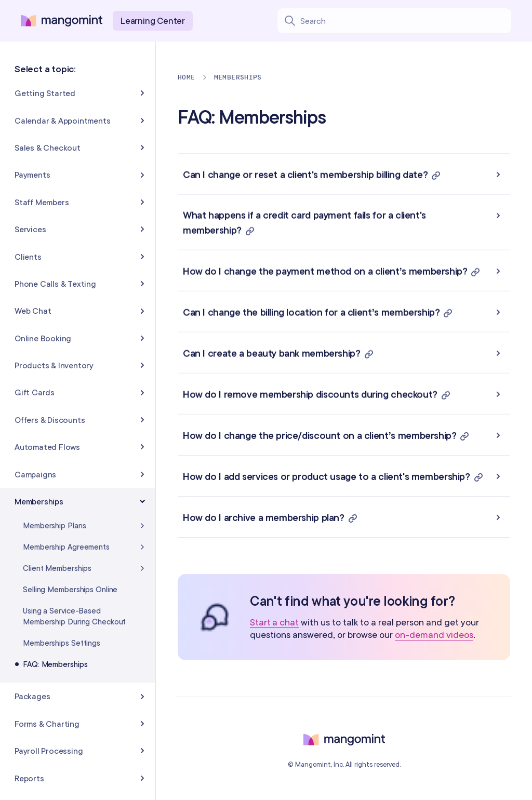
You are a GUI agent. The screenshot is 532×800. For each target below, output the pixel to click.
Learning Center (153, 21)
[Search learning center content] (405, 21)
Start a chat (274, 623)
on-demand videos (434, 635)
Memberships (238, 77)
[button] (344, 174)
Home (187, 77)
